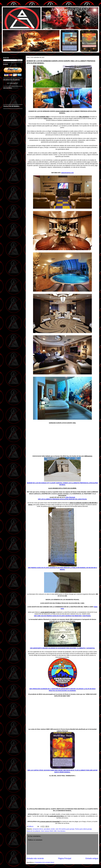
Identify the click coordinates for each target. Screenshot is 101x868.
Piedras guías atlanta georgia (83, 829)
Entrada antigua (92, 858)
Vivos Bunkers (61, 831)
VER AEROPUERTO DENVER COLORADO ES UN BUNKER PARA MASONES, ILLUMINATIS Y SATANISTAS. (62, 648)
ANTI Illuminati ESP (13, 83)
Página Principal (65, 858)
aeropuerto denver (38, 829)
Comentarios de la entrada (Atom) (44, 862)
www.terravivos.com (67, 173)
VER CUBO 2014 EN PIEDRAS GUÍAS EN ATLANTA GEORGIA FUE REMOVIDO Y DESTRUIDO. (62, 616)
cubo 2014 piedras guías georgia (65, 829)
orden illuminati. (70, 497)
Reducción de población (33, 831)
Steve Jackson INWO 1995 (49, 831)
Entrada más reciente (35, 858)
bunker (53, 829)
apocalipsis (47, 829)
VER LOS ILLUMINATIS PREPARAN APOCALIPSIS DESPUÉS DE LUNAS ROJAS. (62, 499)
